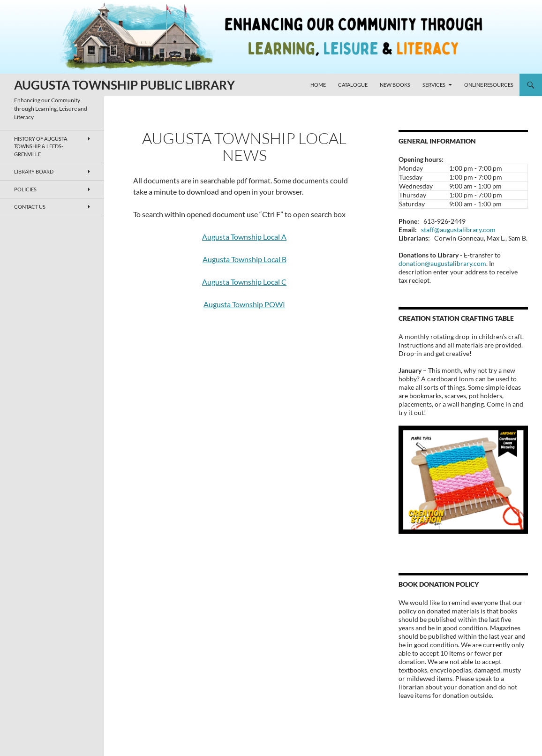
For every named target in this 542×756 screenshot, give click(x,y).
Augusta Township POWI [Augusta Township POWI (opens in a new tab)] (244, 304)
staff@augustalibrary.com (458, 230)
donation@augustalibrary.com (442, 263)
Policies (25, 189)
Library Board (34, 171)
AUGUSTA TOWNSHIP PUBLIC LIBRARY (124, 85)
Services (434, 85)
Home (318, 85)
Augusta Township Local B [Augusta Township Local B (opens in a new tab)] (245, 259)
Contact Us (30, 207)
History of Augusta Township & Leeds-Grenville (41, 146)
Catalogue (353, 85)
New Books (395, 85)
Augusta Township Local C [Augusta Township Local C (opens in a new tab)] (244, 282)
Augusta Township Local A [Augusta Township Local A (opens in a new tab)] (244, 237)
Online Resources (489, 85)
